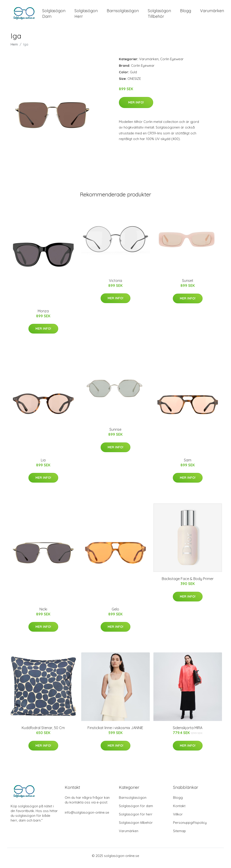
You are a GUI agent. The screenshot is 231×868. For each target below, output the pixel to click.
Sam (188, 465)
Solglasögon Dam (54, 16)
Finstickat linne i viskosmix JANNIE (115, 732)
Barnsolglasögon (123, 13)
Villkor (178, 819)
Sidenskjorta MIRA (188, 732)
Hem (14, 49)
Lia (43, 465)
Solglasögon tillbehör (136, 827)
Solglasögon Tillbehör (159, 16)
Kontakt (179, 810)
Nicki (43, 614)
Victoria (115, 285)
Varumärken (212, 13)
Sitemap (179, 835)
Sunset (188, 285)
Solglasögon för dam (136, 810)
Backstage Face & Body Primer (188, 583)
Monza (43, 315)
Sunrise (115, 434)
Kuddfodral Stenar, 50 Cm (43, 732)
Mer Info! (136, 107)
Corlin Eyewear (172, 63)
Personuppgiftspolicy (190, 827)
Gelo (115, 614)
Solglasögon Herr (86, 16)
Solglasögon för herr (136, 819)
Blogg (186, 13)
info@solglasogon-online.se (87, 817)
